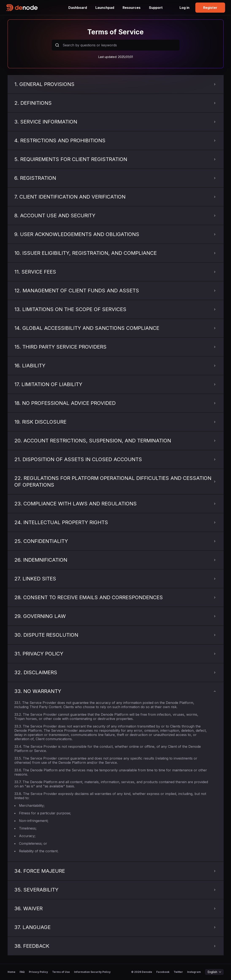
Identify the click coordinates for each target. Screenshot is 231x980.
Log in (184, 8)
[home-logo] (35, 8)
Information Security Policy (92, 972)
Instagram (194, 972)
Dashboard (78, 8)
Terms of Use (61, 972)
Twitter (178, 972)
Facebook (163, 972)
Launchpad (105, 8)
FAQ (22, 972)
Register (210, 8)
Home (11, 972)
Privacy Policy (38, 972)
